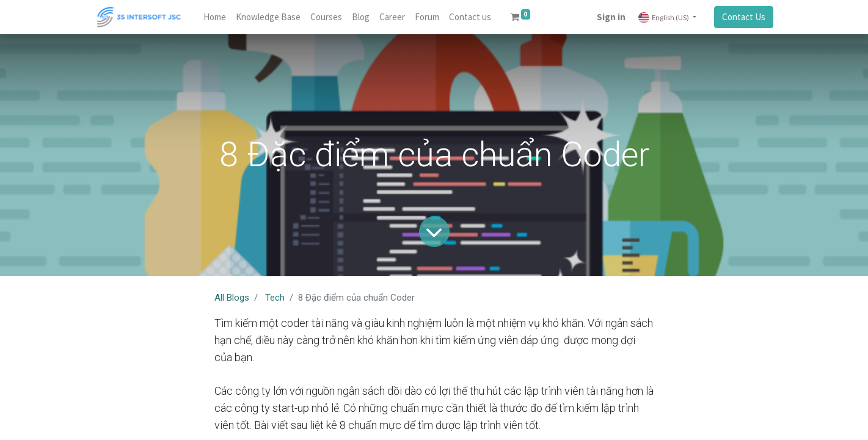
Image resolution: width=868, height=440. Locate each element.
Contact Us (744, 17)
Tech (275, 298)
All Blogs (232, 298)
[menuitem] (215, 17)
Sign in (611, 17)
